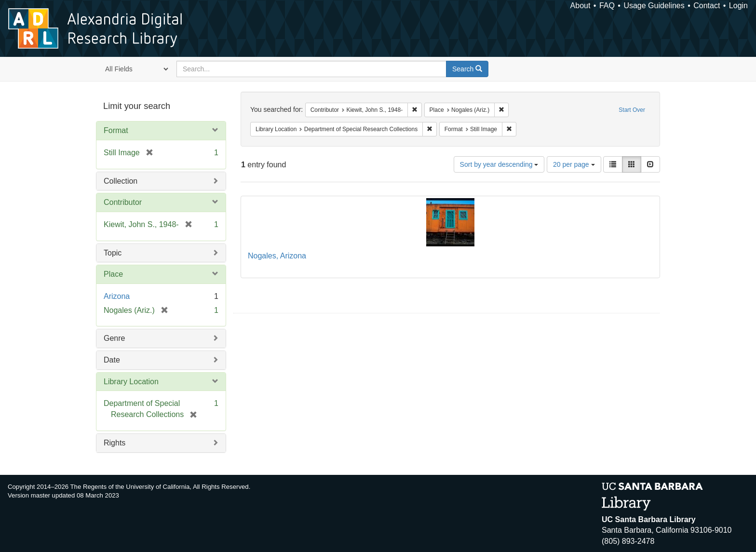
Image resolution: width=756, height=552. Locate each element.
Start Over (632, 110)
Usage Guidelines (654, 6)
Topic (113, 253)
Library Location (131, 382)
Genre (114, 338)
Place (113, 274)
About (580, 6)
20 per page (574, 164)
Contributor (123, 202)
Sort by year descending (499, 164)
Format (116, 130)
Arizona (117, 296)
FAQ (607, 6)
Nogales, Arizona (277, 256)
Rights (115, 443)
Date (112, 360)
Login (738, 6)
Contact (707, 6)
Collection (121, 181)
